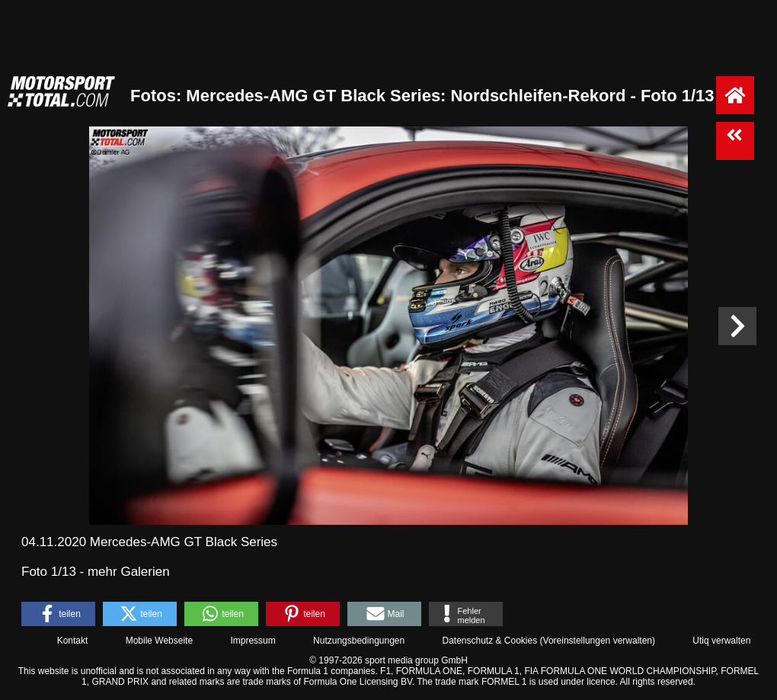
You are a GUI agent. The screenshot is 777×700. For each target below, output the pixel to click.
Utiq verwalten (721, 641)
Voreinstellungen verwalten (598, 641)
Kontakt (73, 641)
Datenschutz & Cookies (489, 641)
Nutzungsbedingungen (359, 641)
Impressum (253, 641)
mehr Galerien (129, 572)
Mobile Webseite (160, 641)
